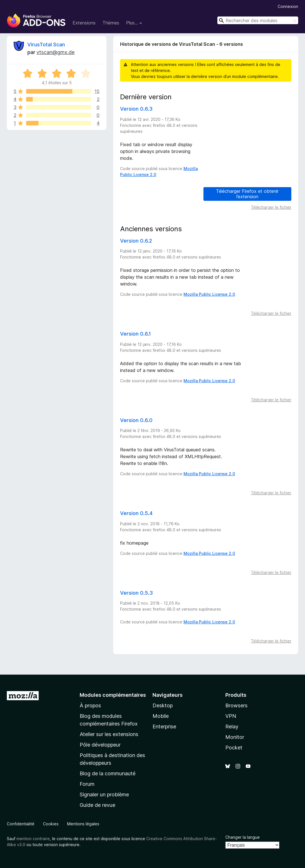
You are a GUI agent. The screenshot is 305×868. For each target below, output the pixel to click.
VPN (231, 716)
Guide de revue (97, 805)
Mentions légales (83, 824)
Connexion (288, 6)
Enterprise (164, 727)
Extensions (84, 23)
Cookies (51, 824)
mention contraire (33, 839)
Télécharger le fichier (271, 207)
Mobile (161, 716)
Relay (232, 727)
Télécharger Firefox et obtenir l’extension (247, 194)
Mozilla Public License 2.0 (209, 294)
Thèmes (111, 23)
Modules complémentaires (113, 695)
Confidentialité (21, 824)
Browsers (236, 705)
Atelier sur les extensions (109, 734)
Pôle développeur (100, 745)
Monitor (235, 737)
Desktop (163, 705)
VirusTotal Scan (46, 45)
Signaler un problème (104, 794)
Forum (87, 784)
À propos (90, 705)
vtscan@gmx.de (55, 52)
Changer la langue (243, 837)
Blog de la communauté (108, 773)
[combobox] (258, 20)
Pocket (234, 748)
